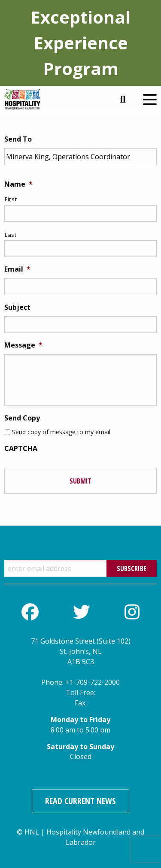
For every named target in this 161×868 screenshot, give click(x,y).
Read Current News (80, 801)
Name (18, 184)
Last (11, 235)
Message (23, 345)
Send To (18, 139)
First (11, 199)
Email (17, 269)
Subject (17, 307)
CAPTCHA (21, 449)
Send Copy (22, 418)
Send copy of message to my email (61, 432)
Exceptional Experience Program (80, 43)
